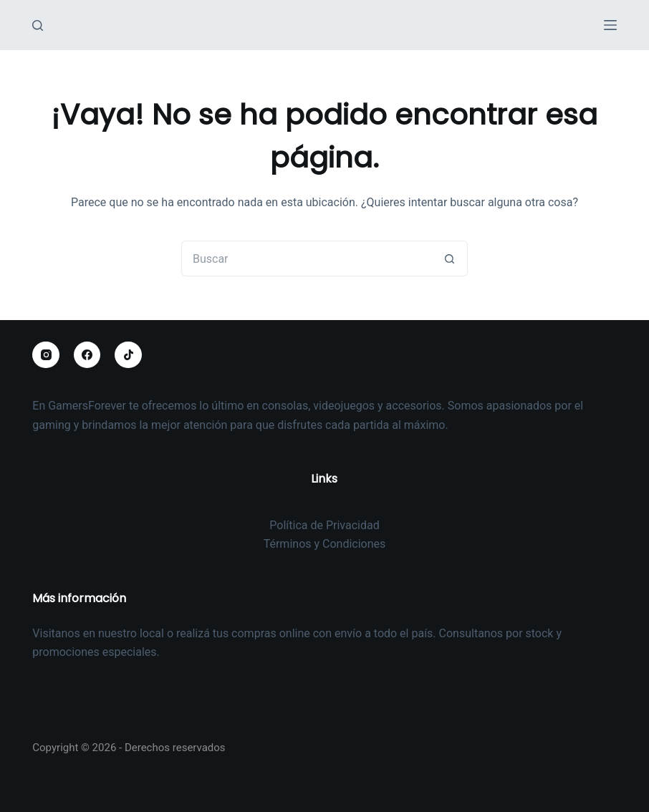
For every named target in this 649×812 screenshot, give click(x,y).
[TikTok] (128, 355)
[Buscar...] (307, 258)
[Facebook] (87, 355)
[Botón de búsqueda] (450, 258)
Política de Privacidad (324, 525)
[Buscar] (38, 25)
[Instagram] (46, 355)
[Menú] (610, 25)
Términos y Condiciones (325, 544)
